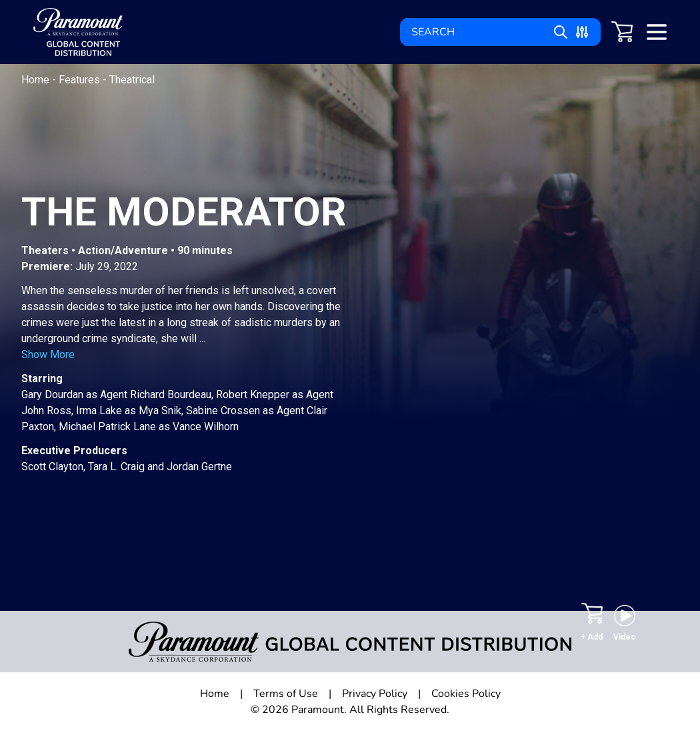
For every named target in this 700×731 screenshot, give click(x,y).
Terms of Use (286, 694)
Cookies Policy (466, 694)
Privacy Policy (375, 694)
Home (37, 80)
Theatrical (132, 80)
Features (81, 80)
